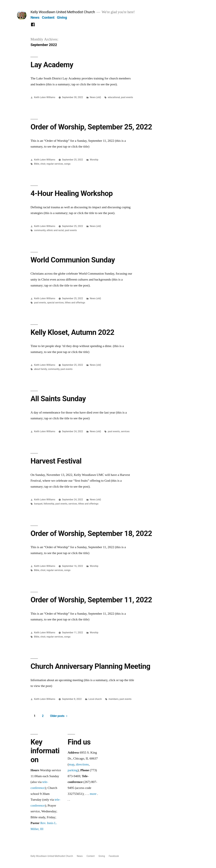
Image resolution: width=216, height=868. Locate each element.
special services (55, 303)
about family (40, 369)
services (125, 431)
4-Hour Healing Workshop (72, 193)
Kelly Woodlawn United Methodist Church (63, 12)
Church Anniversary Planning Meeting (90, 666)
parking (73, 770)
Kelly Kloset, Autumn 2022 (72, 332)
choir (43, 164)
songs (67, 164)
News (35, 17)
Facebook (114, 856)
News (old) (95, 97)
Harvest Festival (56, 461)
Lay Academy (52, 65)
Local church (95, 699)
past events (127, 97)
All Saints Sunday (58, 399)
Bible (37, 164)
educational (114, 97)
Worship (94, 160)
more (93, 794)
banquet (38, 504)
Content (48, 17)
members (113, 699)
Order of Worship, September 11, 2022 (91, 600)
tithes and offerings (75, 303)
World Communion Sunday (73, 260)
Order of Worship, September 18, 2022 (91, 533)
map (72, 764)
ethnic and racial (55, 230)
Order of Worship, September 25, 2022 (91, 127)
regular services (55, 164)
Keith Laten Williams (45, 97)
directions (82, 764)
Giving (62, 17)
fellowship (49, 504)
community (40, 230)
